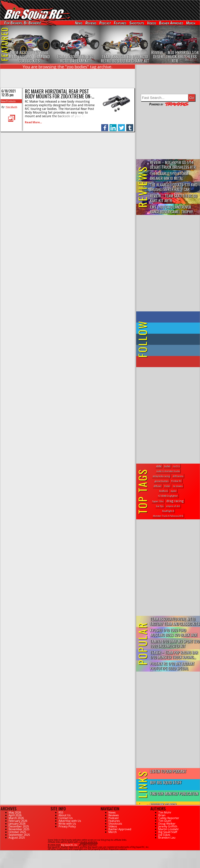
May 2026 (15, 812)
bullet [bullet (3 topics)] (167, 466)
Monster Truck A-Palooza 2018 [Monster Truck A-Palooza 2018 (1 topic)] (168, 516)
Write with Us (67, 824)
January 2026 (17, 824)
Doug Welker (167, 824)
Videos (151, 23)
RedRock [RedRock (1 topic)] (164, 491)
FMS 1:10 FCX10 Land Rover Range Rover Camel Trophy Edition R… (172, 209)
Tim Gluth (11, 107)
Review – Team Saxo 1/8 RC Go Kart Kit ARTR (174, 198)
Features (120, 23)
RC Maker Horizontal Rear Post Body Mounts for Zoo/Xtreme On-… (60, 94)
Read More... (33, 122)
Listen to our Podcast (168, 771)
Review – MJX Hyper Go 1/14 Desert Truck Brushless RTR (173, 165)
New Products (8, 101)
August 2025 (17, 838)
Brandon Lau (167, 838)
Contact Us (66, 818)
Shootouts (137, 23)
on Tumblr (173, 339)
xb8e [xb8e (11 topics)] (159, 466)
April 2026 (15, 815)
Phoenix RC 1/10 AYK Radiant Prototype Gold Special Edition (172, 666)
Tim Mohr (165, 812)
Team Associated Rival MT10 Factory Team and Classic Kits (175, 621)
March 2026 (16, 818)
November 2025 (19, 829)
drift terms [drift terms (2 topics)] (178, 476)
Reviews (91, 23)
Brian (162, 815)
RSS (61, 812)
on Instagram (167, 350)
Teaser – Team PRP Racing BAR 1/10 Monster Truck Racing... (174, 655)
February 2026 (18, 821)
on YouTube (171, 362)
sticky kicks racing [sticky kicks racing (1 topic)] (161, 476)
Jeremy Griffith (168, 826)
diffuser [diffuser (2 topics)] (158, 486)
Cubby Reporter (169, 818)
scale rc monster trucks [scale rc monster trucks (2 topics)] (168, 471)
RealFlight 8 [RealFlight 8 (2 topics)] (168, 511)
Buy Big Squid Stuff (166, 782)
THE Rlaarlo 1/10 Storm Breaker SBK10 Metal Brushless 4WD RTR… (169, 176)
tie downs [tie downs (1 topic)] (178, 486)
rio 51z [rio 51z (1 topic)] (176, 466)
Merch (191, 23)
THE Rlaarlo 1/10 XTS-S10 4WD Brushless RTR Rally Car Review (174, 187)
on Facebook (169, 317)
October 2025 (17, 832)
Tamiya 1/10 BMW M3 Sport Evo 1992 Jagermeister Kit (175, 644)
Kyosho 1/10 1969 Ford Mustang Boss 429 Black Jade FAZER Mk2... (174, 633)
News (79, 23)
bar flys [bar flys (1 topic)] (160, 506)
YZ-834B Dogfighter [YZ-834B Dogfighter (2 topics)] (168, 496)
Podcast (105, 23)
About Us (65, 815)
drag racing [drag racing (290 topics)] (175, 501)
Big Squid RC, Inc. (69, 845)
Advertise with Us (70, 821)
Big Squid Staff (168, 832)
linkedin (113, 126)
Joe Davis (164, 835)
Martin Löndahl (168, 829)
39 (1, 852)
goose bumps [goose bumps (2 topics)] (161, 481)
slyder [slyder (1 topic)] (174, 491)
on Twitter (173, 328)
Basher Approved (171, 23)
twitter (121, 126)
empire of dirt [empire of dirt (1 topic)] (173, 506)
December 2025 (19, 826)
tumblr (130, 126)
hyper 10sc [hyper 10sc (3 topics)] (158, 501)
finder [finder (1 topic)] (167, 486)
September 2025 (19, 835)
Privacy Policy (67, 826)
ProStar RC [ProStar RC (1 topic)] (177, 481)
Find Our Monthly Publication (174, 793)
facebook (105, 126)
